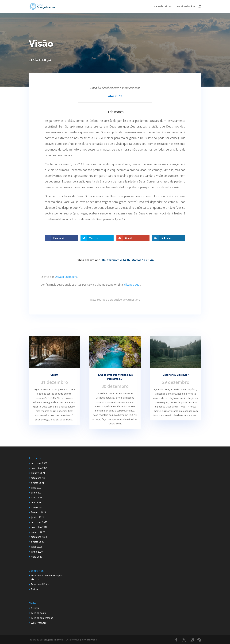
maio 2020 (36, 557)
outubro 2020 (38, 532)
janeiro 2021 (37, 517)
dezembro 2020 (39, 522)
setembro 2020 (39, 537)
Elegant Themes (53, 640)
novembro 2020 (39, 527)
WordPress (91, 640)
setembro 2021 (39, 478)
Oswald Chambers (66, 277)
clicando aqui (132, 285)
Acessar (35, 608)
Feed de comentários (42, 618)
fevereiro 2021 (38, 512)
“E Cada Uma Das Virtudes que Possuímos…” (115, 377)
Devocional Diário (185, 7)
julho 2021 (36, 488)
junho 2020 (37, 552)
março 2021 (37, 507)
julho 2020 (36, 547)
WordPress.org (39, 623)
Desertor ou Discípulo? (176, 375)
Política (35, 589)
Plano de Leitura (163, 7)
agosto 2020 (38, 542)
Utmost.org (133, 300)
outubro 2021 (38, 473)
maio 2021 (36, 498)
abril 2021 (36, 502)
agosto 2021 (38, 483)
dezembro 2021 (39, 463)
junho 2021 (37, 493)
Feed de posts (38, 613)
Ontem (54, 375)
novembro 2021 (39, 468)
